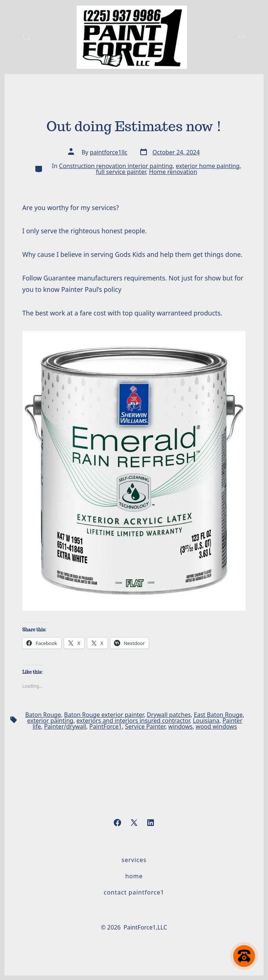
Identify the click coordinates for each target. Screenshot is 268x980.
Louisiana (206, 721)
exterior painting (50, 721)
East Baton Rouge (218, 715)
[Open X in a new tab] (134, 823)
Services (134, 860)
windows (180, 726)
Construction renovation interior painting (116, 166)
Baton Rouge (43, 715)
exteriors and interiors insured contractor (133, 721)
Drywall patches (169, 715)
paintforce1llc (109, 152)
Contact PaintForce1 (134, 892)
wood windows (216, 726)
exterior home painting (208, 166)
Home (134, 876)
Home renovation (173, 172)
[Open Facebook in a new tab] (117, 823)
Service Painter (145, 726)
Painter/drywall (65, 726)
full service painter (121, 172)
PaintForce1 (106, 726)
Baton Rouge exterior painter (104, 715)
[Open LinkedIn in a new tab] (151, 823)
